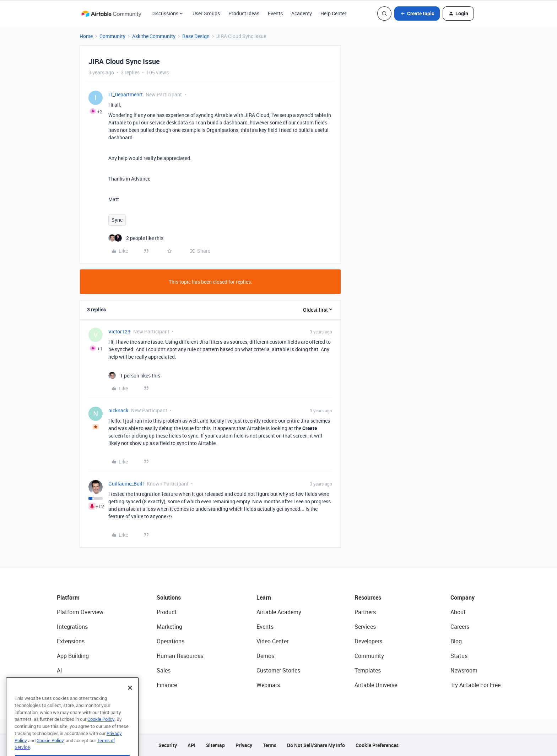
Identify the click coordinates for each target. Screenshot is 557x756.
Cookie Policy (101, 731)
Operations (171, 641)
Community (112, 36)
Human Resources (180, 656)
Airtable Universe (376, 685)
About (458, 612)
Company (463, 597)
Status (459, 656)
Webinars (268, 685)
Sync (117, 220)
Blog (456, 641)
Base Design (196, 36)
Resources (368, 597)
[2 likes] (136, 238)
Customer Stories (278, 670)
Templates (368, 670)
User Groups (206, 13)
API (191, 745)
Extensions (71, 641)
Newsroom (464, 670)
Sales (164, 670)
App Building (73, 656)
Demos (265, 656)
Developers (368, 641)
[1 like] (134, 376)
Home (86, 36)
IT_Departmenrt (126, 94)
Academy (302, 13)
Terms (270, 745)
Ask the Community (154, 36)
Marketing (169, 627)
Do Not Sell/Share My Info (316, 745)
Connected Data (77, 685)
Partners (365, 612)
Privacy (244, 745)
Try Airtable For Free (475, 685)
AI (60, 670)
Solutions (169, 597)
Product (167, 612)
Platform (68, 597)
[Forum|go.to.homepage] (111, 14)
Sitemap (215, 745)
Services (365, 627)
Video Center (272, 641)
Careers (460, 627)
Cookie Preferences (377, 745)
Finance (167, 685)
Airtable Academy (279, 612)
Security (168, 745)
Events (275, 13)
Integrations (72, 627)
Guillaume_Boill (126, 484)
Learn (264, 597)
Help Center (333, 13)
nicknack (118, 410)
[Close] (130, 700)
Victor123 (119, 331)
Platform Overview (80, 612)
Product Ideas (244, 13)
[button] (417, 14)
